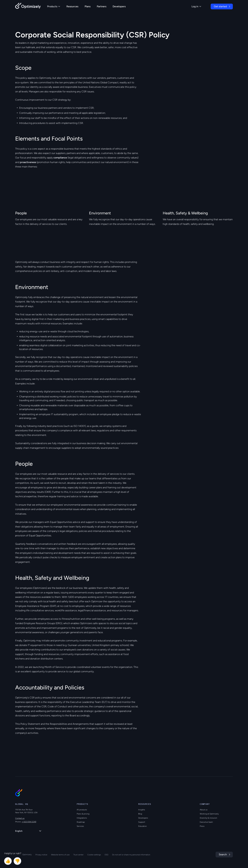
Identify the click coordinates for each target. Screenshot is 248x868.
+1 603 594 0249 (29, 822)
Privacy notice (41, 855)
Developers (119, 6)
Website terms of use (60, 855)
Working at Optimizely (209, 814)
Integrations (82, 818)
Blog (140, 814)
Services (80, 826)
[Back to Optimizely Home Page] (28, 6)
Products (54, 6)
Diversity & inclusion (208, 818)
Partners (102, 6)
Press (202, 826)
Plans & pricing (83, 814)
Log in (196, 6)
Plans (88, 6)
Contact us (20, 818)
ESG (107, 855)
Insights (142, 810)
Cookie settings (94, 855)
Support (142, 822)
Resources (72, 6)
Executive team (206, 822)
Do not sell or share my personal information (131, 855)
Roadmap (81, 822)
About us (204, 810)
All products (82, 810)
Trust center (78, 855)
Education (143, 826)
